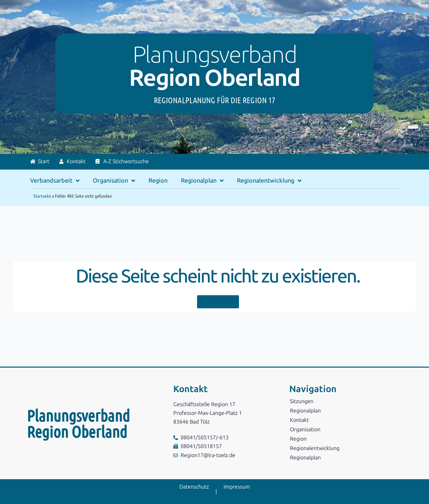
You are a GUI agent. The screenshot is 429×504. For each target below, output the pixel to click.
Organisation (114, 181)
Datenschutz (194, 487)
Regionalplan (202, 181)
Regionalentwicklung (269, 181)
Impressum (237, 487)
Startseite (42, 196)
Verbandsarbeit (55, 181)
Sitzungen (302, 401)
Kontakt (299, 420)
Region (158, 181)
